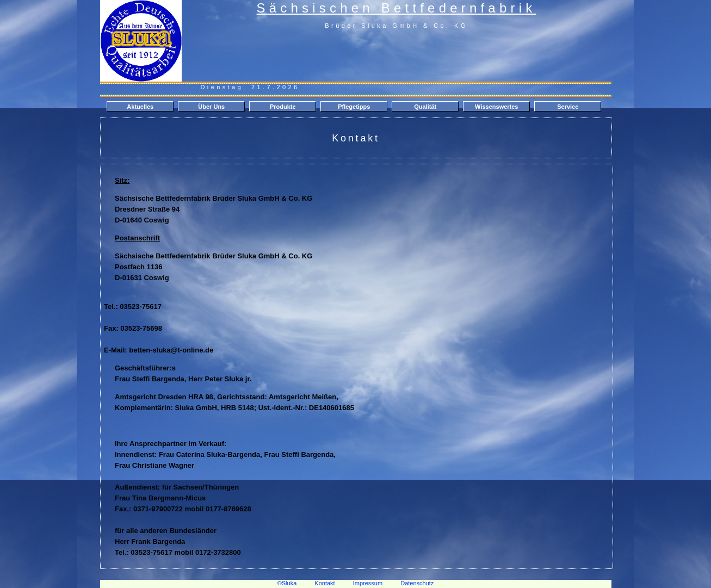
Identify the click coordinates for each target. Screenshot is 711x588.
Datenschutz (417, 583)
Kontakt (324, 583)
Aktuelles (140, 107)
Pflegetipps (354, 107)
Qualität (425, 107)
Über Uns (211, 107)
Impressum (368, 583)
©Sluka (287, 583)
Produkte (283, 107)
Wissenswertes (496, 107)
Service (568, 107)
